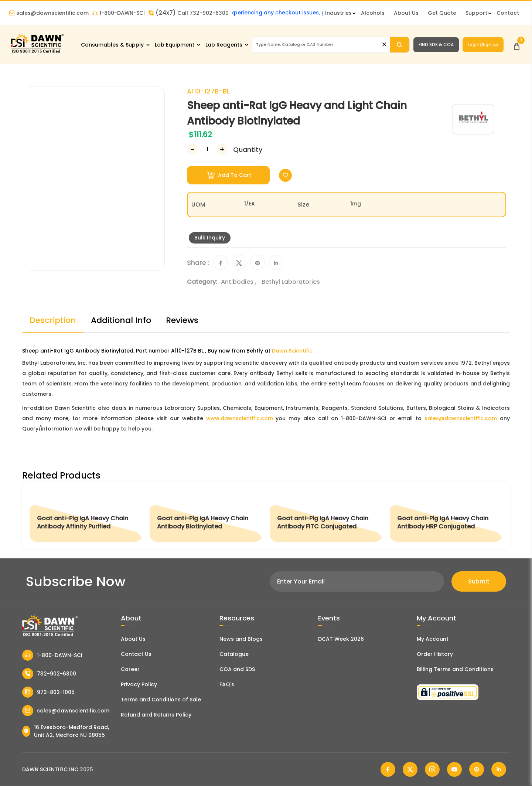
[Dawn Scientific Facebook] (388, 769)
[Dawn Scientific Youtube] (454, 769)
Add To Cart (229, 175)
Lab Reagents (224, 45)
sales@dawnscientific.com (49, 13)
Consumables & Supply (112, 45)
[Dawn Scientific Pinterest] (477, 769)
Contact (508, 13)
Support (476, 13)
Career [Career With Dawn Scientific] (130, 669)
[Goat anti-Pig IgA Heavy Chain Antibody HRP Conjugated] (446, 516)
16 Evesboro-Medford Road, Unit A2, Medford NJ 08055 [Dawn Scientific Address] (66, 731)
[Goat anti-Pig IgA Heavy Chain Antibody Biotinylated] (206, 516)
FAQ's (227, 684)
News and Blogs (241, 639)
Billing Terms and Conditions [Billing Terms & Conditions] (455, 669)
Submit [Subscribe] (479, 581)
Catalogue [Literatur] (234, 654)
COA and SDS (237, 669)
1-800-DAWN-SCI (119, 13)
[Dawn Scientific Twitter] (410, 769)
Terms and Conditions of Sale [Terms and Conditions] (161, 700)
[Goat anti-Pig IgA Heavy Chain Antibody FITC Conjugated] (326, 516)
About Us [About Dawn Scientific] (406, 13)
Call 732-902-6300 (189, 13)
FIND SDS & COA (436, 45)
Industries (338, 13)
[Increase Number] (222, 149)
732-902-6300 (49, 674)
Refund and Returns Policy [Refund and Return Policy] (156, 715)
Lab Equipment (175, 45)
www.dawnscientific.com (240, 418)
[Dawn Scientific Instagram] (432, 769)
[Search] (400, 45)
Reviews (182, 320)
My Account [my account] (433, 639)
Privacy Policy (139, 684)
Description (53, 320)
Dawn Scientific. (293, 351)
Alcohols (373, 13)
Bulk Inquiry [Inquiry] (210, 238)
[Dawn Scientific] (37, 52)
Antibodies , (239, 282)
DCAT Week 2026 (341, 639)
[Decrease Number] (192, 149)
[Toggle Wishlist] (285, 175)
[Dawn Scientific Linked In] (499, 769)
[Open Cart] (517, 45)
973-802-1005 (48, 692)
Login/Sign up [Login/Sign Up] (483, 45)
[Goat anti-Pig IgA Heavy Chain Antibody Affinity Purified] (86, 516)
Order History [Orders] (435, 654)
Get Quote (442, 13)
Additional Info (121, 320)
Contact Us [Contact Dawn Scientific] (136, 654)
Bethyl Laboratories (291, 282)
